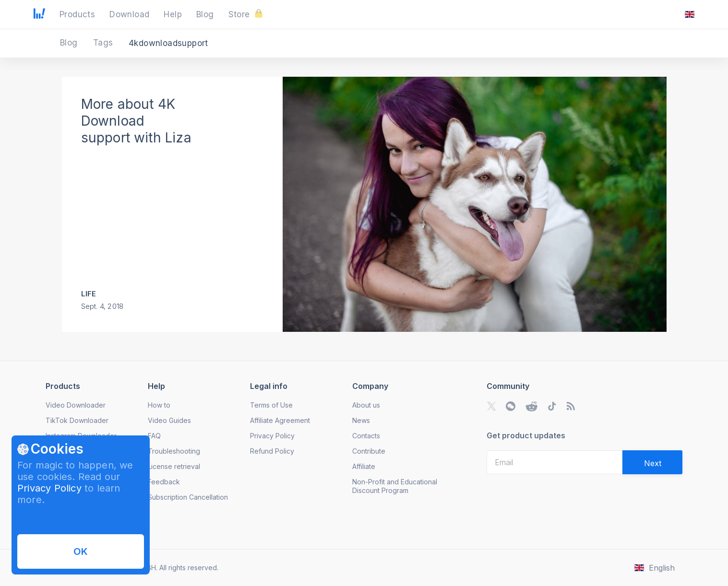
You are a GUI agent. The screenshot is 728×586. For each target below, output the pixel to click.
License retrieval (174, 466)
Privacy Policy (49, 488)
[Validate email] (652, 462)
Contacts (366, 436)
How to (159, 405)
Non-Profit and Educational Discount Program (395, 486)
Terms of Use (271, 405)
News (361, 420)
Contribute (369, 451)
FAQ (154, 436)
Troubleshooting (174, 451)
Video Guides (169, 420)
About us (366, 405)
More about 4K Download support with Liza (136, 121)
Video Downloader (76, 405)
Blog (70, 43)
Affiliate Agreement (280, 420)
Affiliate (364, 466)
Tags (104, 43)
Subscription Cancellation (188, 497)
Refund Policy (272, 451)
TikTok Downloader (77, 420)
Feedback (164, 482)
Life (89, 294)
